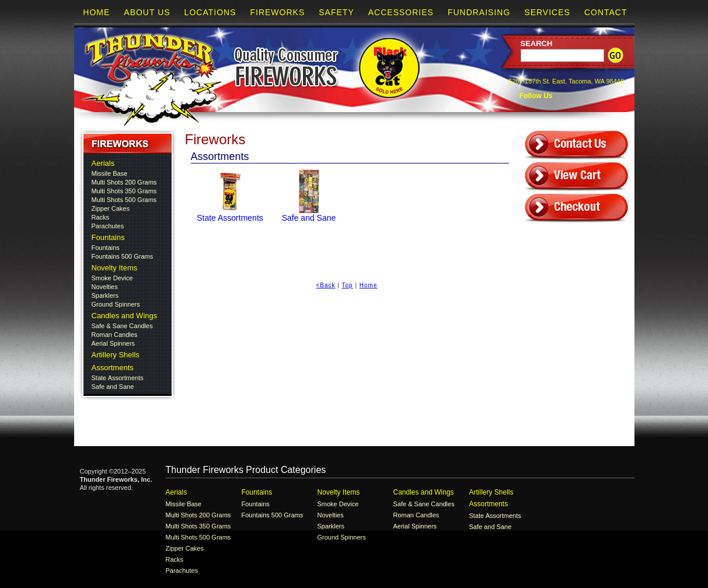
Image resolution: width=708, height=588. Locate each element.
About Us (147, 12)
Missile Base (110, 173)
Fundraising (479, 12)
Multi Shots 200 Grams (124, 182)
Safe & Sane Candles (122, 326)
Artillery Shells (116, 355)
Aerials (103, 163)
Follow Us (535, 96)
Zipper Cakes (111, 208)
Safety (336, 12)
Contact (606, 12)
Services (547, 12)
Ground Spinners (116, 304)
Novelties (105, 287)
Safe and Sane (113, 387)
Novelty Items (115, 268)
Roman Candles (115, 335)
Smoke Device (112, 278)
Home (96, 12)
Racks (101, 217)
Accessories (401, 12)
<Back (325, 285)
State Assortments (118, 378)
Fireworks (277, 12)
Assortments (113, 368)
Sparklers (105, 295)
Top (348, 285)
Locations (210, 12)
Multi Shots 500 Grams (124, 200)
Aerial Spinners (114, 343)
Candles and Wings (125, 316)
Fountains (108, 237)
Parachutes (108, 226)
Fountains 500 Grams (123, 256)
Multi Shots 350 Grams (124, 191)
